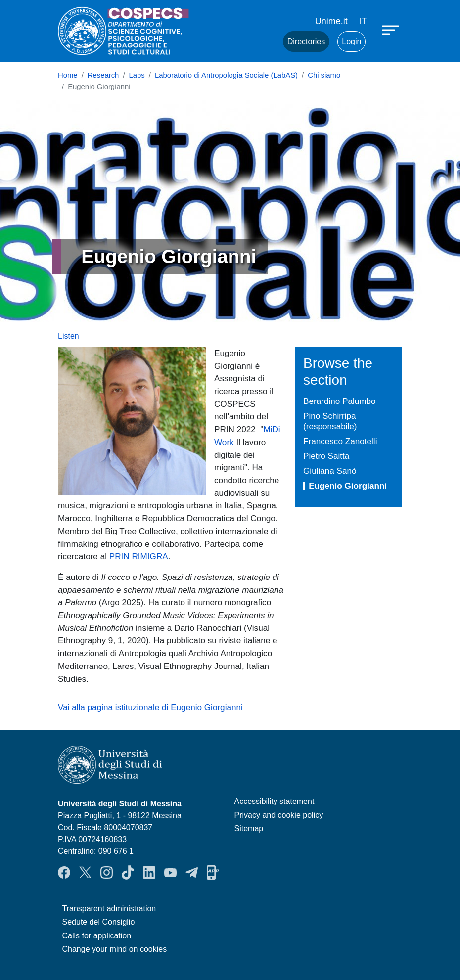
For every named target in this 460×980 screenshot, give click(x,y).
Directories (306, 41)
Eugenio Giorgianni (348, 486)
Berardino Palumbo (340, 401)
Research (103, 75)
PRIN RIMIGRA (139, 556)
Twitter (85, 873)
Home (68, 75)
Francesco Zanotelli (340, 441)
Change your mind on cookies (115, 949)
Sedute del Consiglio (99, 922)
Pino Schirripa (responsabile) (330, 421)
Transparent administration (109, 909)
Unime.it (331, 21)
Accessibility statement (275, 801)
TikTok (128, 873)
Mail (263, 42)
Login (351, 41)
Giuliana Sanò (330, 471)
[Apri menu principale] (392, 30)
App (213, 873)
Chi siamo (324, 75)
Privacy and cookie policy (279, 815)
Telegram (192, 873)
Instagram (107, 873)
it (363, 21)
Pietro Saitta (326, 456)
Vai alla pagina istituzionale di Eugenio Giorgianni (150, 707)
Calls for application (97, 936)
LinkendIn (149, 873)
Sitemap (249, 828)
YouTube (170, 873)
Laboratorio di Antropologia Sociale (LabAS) (226, 75)
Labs (137, 75)
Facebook (64, 873)
